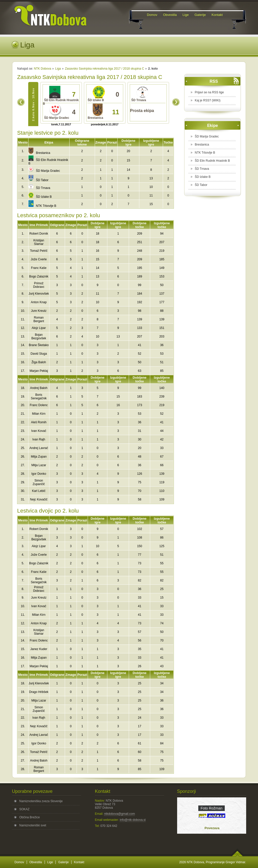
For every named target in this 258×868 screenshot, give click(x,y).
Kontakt (79, 862)
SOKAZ (25, 809)
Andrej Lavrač (39, 448)
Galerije (63, 862)
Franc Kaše (39, 268)
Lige (50, 862)
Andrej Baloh (39, 388)
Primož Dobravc (39, 285)
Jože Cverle (39, 259)
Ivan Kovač (39, 431)
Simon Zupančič (39, 482)
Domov (19, 862)
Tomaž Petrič (39, 251)
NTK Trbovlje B (42, 206)
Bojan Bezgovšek (39, 337)
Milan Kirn (39, 414)
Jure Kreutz (39, 311)
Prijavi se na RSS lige (209, 92)
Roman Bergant (39, 319)
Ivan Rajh (39, 439)
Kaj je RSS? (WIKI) (208, 100)
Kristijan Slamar (39, 242)
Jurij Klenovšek (39, 294)
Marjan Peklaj (39, 371)
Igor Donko (39, 474)
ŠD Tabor (39, 180)
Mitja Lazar (39, 465)
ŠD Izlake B (40, 197)
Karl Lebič (39, 491)
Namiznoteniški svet (33, 825)
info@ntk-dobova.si (133, 820)
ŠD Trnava (39, 188)
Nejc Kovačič (39, 499)
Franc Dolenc (39, 405)
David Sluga (39, 354)
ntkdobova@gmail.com (119, 814)
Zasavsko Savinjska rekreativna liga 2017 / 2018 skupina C (105, 69)
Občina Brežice (30, 817)
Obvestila (36, 862)
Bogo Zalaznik (39, 276)
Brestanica (39, 153)
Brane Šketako (39, 345)
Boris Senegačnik (39, 397)
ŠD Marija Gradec (44, 171)
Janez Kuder (39, 649)
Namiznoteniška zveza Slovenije (41, 801)
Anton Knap (39, 302)
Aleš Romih (39, 422)
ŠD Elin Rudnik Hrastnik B (212, 161)
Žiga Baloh (39, 362)
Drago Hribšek (39, 692)
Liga (58, 69)
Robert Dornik (39, 234)
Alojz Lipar (39, 328)
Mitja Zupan (39, 457)
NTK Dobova (42, 69)
